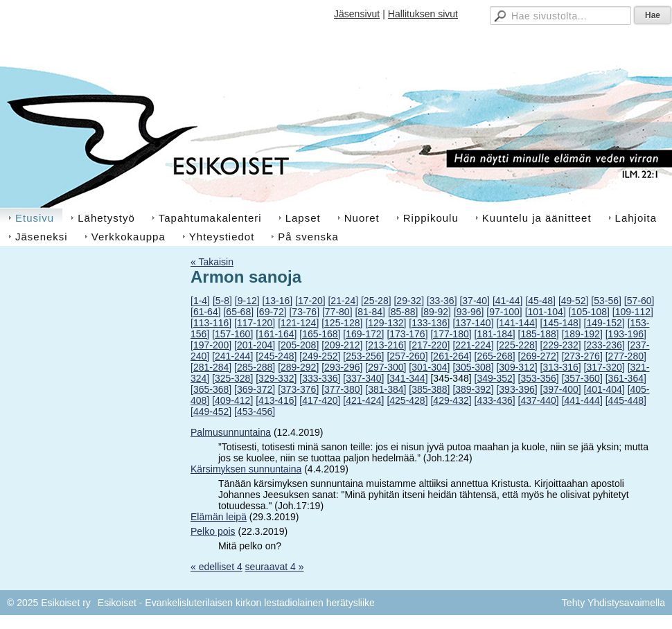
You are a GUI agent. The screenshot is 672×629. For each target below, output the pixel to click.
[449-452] (211, 411)
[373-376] (298, 389)
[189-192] (582, 334)
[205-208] (298, 345)
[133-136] (429, 323)
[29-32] (409, 301)
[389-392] (473, 389)
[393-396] (516, 389)
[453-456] (255, 411)
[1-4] (200, 301)
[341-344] (407, 378)
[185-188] (539, 334)
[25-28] (376, 301)
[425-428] (407, 400)
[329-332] (276, 378)
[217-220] (429, 345)
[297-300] (386, 367)
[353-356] (539, 378)
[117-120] (255, 323)
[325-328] (232, 378)
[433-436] (495, 400)
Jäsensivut (357, 14)
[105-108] (589, 312)
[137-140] (473, 323)
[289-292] (298, 367)
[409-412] (232, 400)
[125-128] (342, 323)
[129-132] (386, 323)
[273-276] (582, 356)
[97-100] (504, 312)
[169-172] (363, 334)
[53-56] (606, 301)
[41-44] (508, 301)
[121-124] (298, 323)
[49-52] (574, 301)
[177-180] (451, 334)
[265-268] (495, 356)
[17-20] (310, 301)
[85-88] (403, 312)
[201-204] (255, 345)
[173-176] (407, 334)
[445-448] (626, 400)
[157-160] (232, 334)
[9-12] (247, 301)
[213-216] (386, 345)
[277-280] (626, 356)
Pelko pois (213, 531)
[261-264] (451, 356)
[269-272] (539, 356)
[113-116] (211, 323)
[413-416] (276, 400)
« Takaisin (212, 262)
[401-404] (604, 389)
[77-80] (337, 312)
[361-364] (626, 378)
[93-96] (469, 312)
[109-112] (633, 312)
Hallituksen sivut (423, 14)
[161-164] (276, 334)
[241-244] (232, 356)
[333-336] (320, 378)
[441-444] (582, 400)
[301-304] (429, 367)
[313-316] (561, 367)
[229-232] (561, 345)
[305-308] (473, 367)
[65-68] (238, 312)
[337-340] (363, 378)
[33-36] (442, 301)
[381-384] (386, 389)
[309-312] (516, 367)
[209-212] (342, 345)
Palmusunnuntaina (231, 432)
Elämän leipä (219, 517)
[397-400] (561, 389)
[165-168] (320, 334)
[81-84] (370, 312)
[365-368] (211, 389)
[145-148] (561, 323)
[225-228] (516, 345)
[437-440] (539, 400)
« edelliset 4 (216, 567)
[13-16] (278, 301)
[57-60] (639, 301)
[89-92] (436, 312)
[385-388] (429, 389)
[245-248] (276, 356)
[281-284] (211, 367)
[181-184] (495, 334)
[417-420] (320, 400)
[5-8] (222, 301)
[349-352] (495, 378)
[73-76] (304, 312)
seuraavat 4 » (275, 567)
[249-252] (320, 356)
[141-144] (516, 323)
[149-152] (604, 323)
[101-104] (546, 312)
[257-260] (407, 356)
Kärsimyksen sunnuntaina (246, 469)
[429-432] (451, 400)
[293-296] (342, 367)
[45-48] (540, 301)
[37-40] (475, 301)
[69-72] (272, 312)
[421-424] (363, 400)
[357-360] (582, 378)
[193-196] (626, 334)
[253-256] (363, 356)
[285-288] (255, 367)
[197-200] (211, 345)
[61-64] (206, 312)
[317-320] (604, 367)
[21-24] (343, 301)
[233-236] (604, 345)
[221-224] (473, 345)
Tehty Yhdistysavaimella (613, 603)
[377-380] (342, 389)
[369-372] (255, 389)
